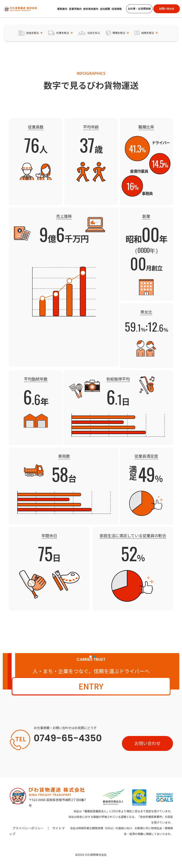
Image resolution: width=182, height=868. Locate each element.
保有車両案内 (91, 9)
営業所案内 (75, 9)
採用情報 (117, 9)
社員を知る (94, 33)
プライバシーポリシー (28, 828)
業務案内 (62, 9)
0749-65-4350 (68, 738)
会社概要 (105, 9)
